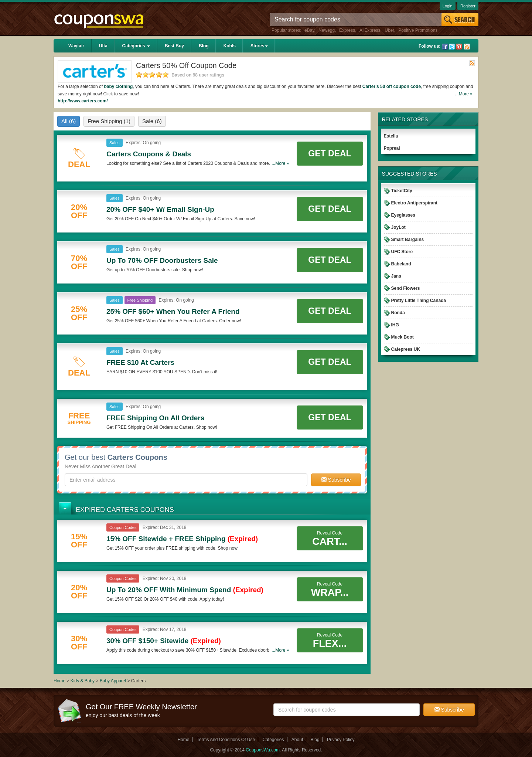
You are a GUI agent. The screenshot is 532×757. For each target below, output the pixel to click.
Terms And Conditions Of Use (226, 740)
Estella (391, 136)
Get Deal (330, 153)
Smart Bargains (408, 240)
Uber (389, 30)
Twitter (452, 47)
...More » (464, 94)
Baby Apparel (114, 681)
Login (448, 6)
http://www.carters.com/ (83, 101)
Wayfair (76, 46)
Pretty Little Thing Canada (419, 301)
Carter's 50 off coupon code (392, 86)
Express (347, 30)
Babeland (401, 264)
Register (468, 6)
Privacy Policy (341, 740)
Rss (467, 47)
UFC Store (402, 252)
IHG (395, 325)
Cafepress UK (406, 349)
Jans (396, 276)
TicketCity (402, 191)
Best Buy (174, 46)
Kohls (230, 46)
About (297, 740)
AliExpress (370, 30)
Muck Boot (403, 337)
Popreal (392, 148)
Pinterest (459, 47)
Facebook (445, 47)
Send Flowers (406, 288)
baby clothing (118, 86)
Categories (136, 46)
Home (59, 681)
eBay (309, 30)
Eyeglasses (403, 215)
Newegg (327, 30)
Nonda (398, 313)
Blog (204, 46)
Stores (259, 46)
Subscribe (336, 480)
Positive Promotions (418, 30)
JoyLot (398, 227)
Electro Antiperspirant (415, 203)
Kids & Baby (83, 681)
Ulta (103, 46)
